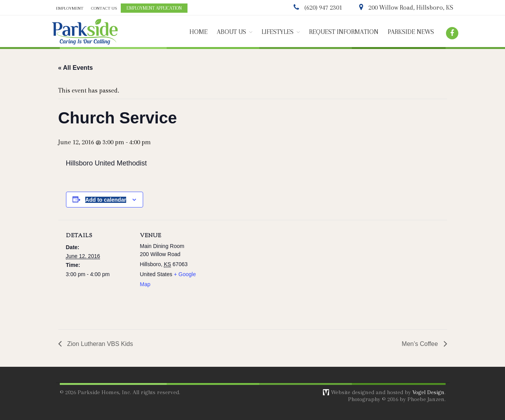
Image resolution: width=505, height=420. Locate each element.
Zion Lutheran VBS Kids (99, 344)
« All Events (76, 68)
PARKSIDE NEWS (411, 32)
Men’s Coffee (421, 344)
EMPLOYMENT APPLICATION (154, 8)
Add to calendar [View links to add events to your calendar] (106, 200)
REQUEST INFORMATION (344, 32)
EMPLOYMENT (70, 8)
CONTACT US (104, 8)
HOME (198, 32)
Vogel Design (428, 392)
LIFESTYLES (278, 32)
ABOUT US (231, 32)
